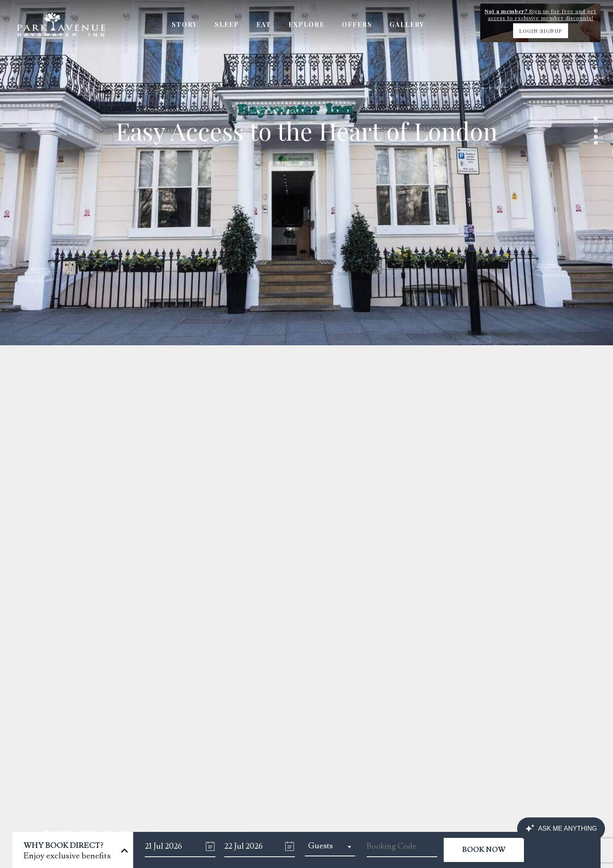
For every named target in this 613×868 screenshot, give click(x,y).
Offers (357, 24)
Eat (264, 24)
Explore (306, 24)
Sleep (227, 24)
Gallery (407, 24)
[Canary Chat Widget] (561, 829)
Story (185, 24)
